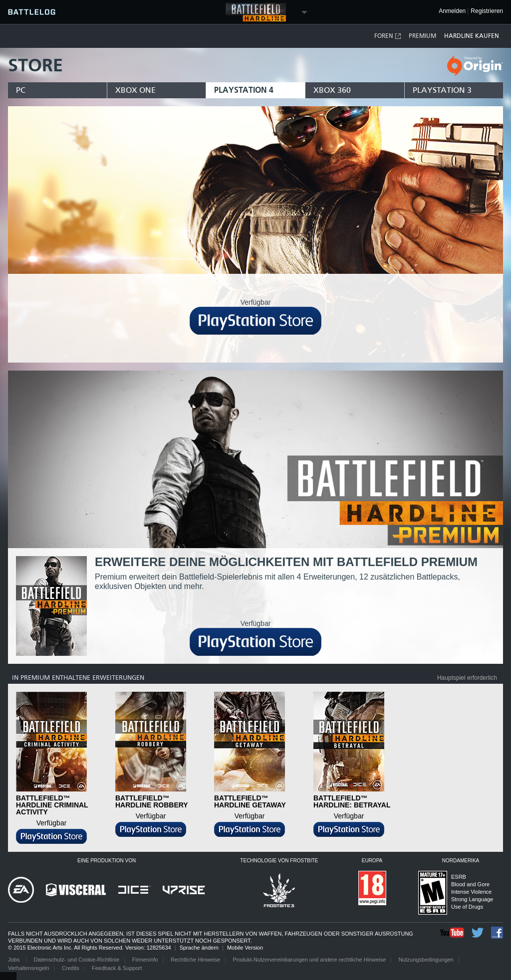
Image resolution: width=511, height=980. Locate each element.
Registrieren (487, 11)
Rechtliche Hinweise (195, 960)
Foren (388, 36)
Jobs (14, 960)
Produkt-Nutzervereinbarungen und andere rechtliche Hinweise (309, 960)
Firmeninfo (145, 960)
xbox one (135, 90)
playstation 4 (244, 90)
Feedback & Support (117, 968)
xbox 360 (332, 90)
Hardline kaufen (472, 36)
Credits (71, 968)
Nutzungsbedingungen (426, 960)
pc (21, 90)
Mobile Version (245, 948)
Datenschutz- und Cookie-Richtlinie (77, 960)
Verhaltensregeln (29, 968)
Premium (422, 36)
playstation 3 (442, 90)
